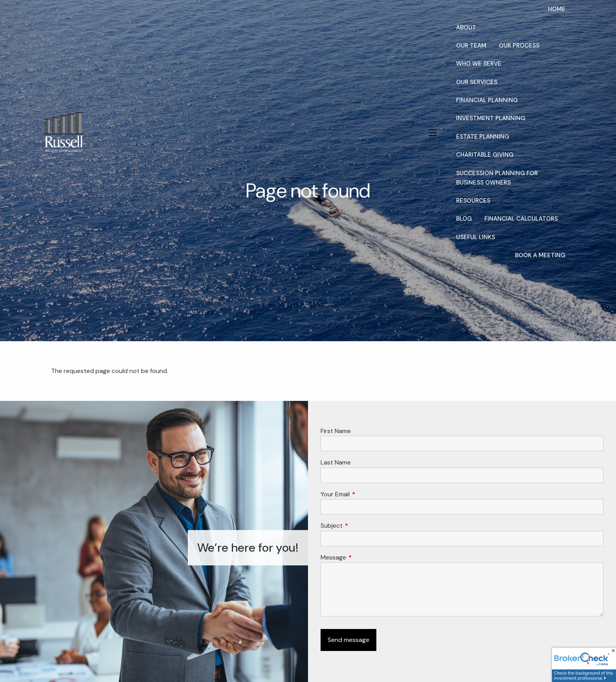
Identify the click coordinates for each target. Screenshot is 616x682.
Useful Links (476, 237)
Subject (362, 526)
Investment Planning (491, 118)
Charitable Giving (485, 155)
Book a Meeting (540, 255)
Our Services (477, 82)
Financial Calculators (521, 219)
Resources (473, 201)
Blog (464, 219)
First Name (336, 431)
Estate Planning (483, 137)
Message (363, 557)
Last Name (336, 462)
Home (557, 9)
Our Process (519, 46)
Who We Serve (479, 64)
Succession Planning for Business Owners (497, 178)
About (466, 27)
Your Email (365, 494)
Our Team (471, 46)
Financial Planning (487, 100)
